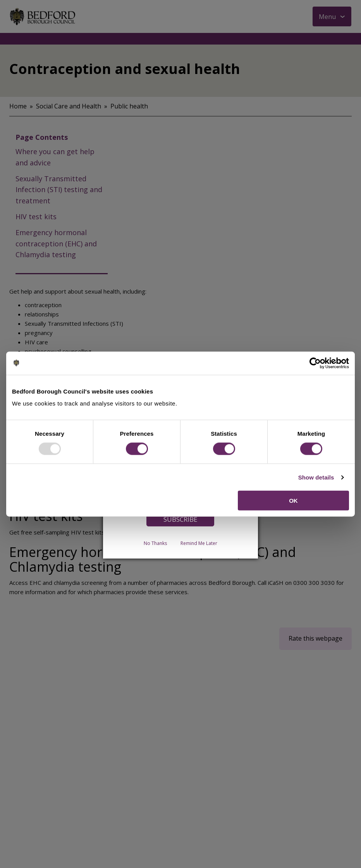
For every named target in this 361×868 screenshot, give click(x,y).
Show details (316, 477)
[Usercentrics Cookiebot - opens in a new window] (315, 363)
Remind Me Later (199, 543)
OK (293, 501)
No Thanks (155, 543)
